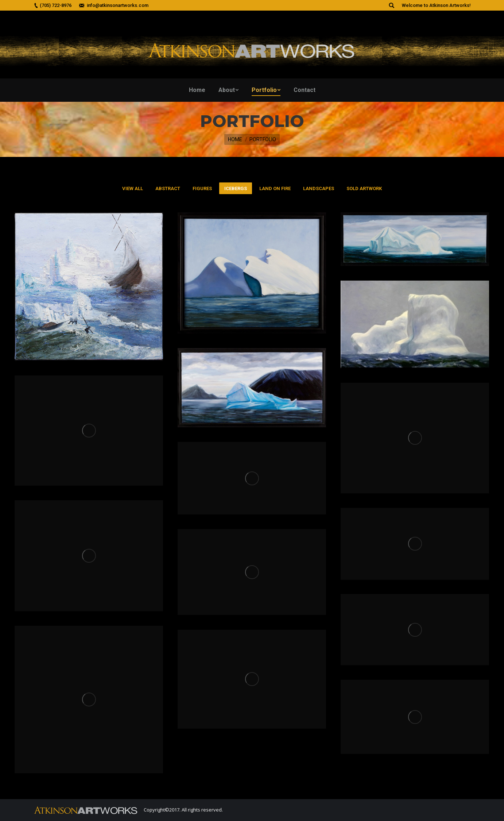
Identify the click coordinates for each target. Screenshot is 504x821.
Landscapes (319, 188)
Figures (202, 188)
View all (133, 188)
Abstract (168, 188)
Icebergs (236, 188)
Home (235, 139)
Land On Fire (275, 188)
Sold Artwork (364, 188)
